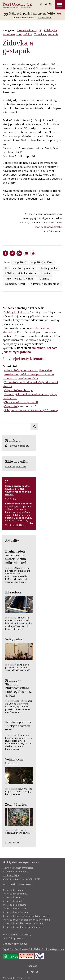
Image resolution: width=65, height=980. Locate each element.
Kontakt (32, 966)
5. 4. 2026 (10, 466)
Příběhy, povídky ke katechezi (22, 273)
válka (47, 273)
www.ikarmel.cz (55, 227)
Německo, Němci (15, 284)
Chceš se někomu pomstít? (21, 402)
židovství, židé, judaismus (45, 284)
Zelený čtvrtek (16, 804)
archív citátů (45, 17)
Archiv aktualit (12, 843)
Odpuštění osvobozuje (18, 390)
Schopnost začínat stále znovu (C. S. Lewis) (31, 410)
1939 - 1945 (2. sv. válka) (19, 279)
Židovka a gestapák (46, 34)
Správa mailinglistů (20, 446)
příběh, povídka (48, 268)
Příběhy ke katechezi (17, 312)
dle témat (38, 348)
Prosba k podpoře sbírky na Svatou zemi (18, 726)
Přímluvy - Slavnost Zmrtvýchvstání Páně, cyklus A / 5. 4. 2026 (18, 688)
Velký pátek (14, 639)
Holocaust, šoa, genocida (19, 268)
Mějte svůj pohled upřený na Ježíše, (32, 13)
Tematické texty (27, 30)
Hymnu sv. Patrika (20, 935)
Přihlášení (13, 440)
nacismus (44, 279)
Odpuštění (20, 262)
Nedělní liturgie (20, 525)
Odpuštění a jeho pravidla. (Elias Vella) (28, 370)
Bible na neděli (16, 461)
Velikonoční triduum (14, 761)
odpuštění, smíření (42, 262)
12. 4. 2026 (21, 466)
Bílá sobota (13, 592)
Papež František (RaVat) (15, 949)
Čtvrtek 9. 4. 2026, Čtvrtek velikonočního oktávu (18, 492)
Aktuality (12, 540)
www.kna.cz (40, 227)
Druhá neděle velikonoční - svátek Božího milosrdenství (16, 557)
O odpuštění (24, 34)
